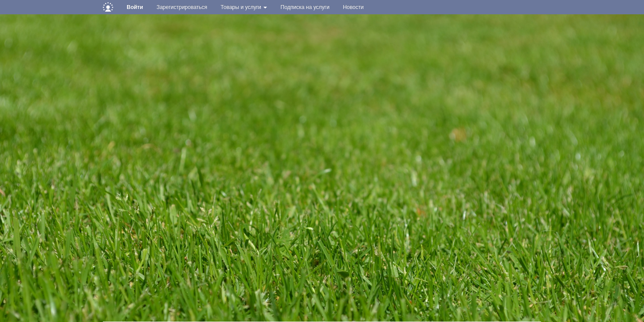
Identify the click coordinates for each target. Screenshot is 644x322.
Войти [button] (135, 7)
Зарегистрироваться (182, 7)
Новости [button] (353, 7)
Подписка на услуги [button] (305, 7)
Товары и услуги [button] (244, 7)
